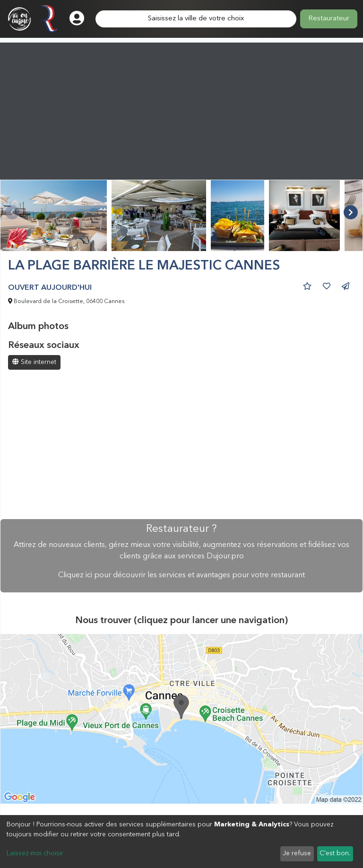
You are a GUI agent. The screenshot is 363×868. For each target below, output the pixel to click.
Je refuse (297, 853)
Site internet (34, 362)
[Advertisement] (181, 109)
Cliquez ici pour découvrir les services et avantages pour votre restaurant (181, 575)
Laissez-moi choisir (35, 853)
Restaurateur (329, 19)
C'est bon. (335, 853)
